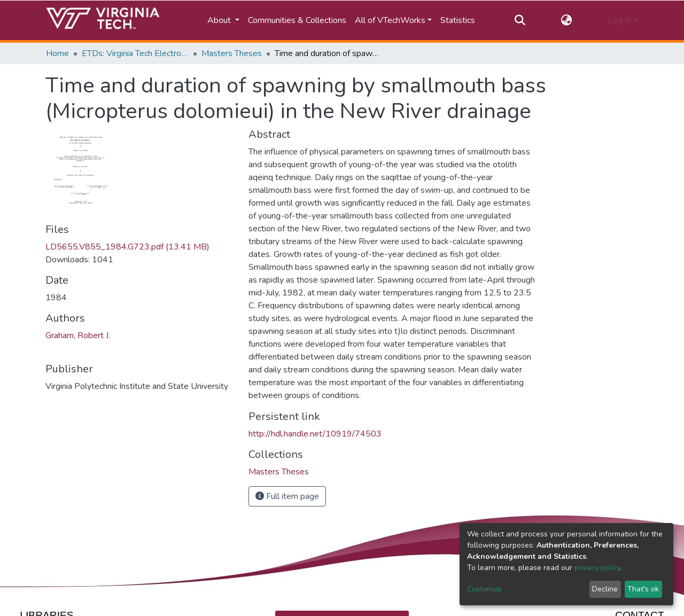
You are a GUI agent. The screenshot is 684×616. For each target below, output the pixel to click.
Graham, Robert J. (78, 336)
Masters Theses (232, 53)
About (220, 20)
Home (57, 53)
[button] (567, 20)
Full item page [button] (287, 496)
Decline (605, 589)
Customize (484, 589)
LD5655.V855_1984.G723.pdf (127, 247)
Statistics (458, 20)
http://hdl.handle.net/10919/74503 (315, 434)
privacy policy (597, 568)
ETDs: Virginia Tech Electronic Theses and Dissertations (135, 53)
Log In (620, 20)
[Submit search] (520, 20)
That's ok (643, 589)
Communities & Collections (297, 20)
